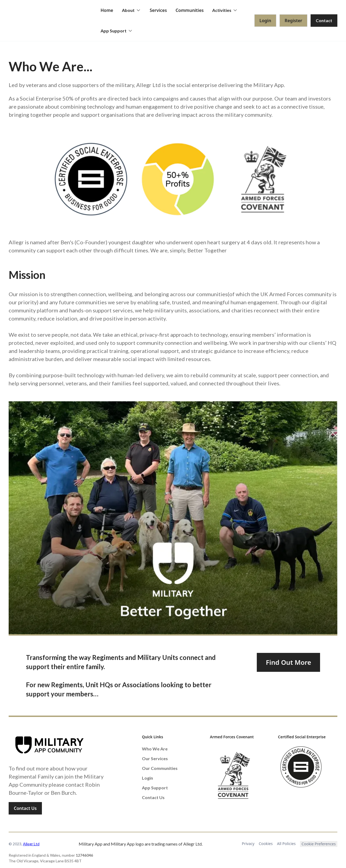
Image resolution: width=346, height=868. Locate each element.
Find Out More (288, 662)
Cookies (266, 844)
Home (107, 10)
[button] (132, 10)
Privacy (248, 844)
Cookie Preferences (319, 844)
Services (158, 10)
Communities (189, 10)
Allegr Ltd (31, 844)
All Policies (286, 844)
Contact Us (25, 808)
